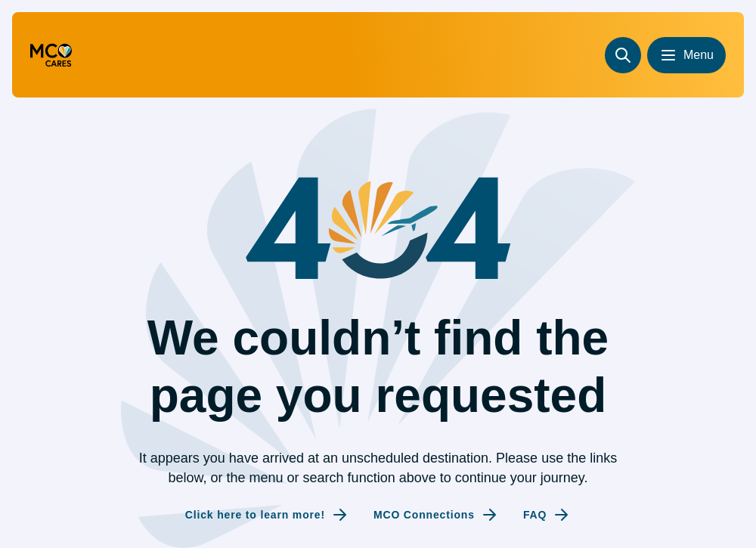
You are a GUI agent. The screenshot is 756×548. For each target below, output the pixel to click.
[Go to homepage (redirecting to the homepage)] (51, 55)
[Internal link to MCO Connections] (436, 515)
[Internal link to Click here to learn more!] (267, 515)
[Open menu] (686, 55)
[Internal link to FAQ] (547, 515)
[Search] (623, 55)
